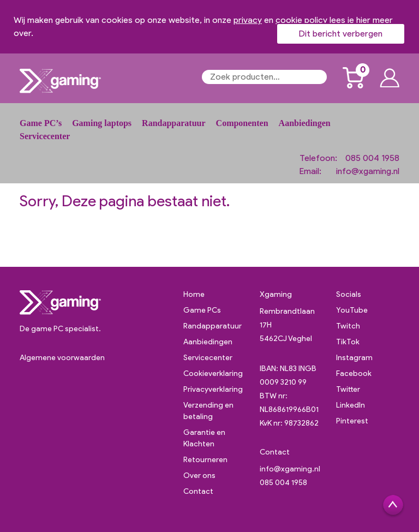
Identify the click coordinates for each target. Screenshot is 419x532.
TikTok (348, 342)
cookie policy (301, 20)
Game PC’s (41, 123)
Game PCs (202, 310)
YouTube (352, 310)
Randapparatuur (173, 123)
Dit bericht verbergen (341, 34)
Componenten (242, 123)
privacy (248, 20)
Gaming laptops (102, 123)
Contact (198, 491)
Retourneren (205, 460)
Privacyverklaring (213, 389)
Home (194, 294)
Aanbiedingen (305, 123)
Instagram (354, 358)
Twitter (348, 389)
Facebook (354, 373)
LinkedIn (351, 405)
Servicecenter (45, 136)
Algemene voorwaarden (62, 358)
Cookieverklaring (213, 373)
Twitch (348, 326)
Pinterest (352, 421)
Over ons (199, 476)
